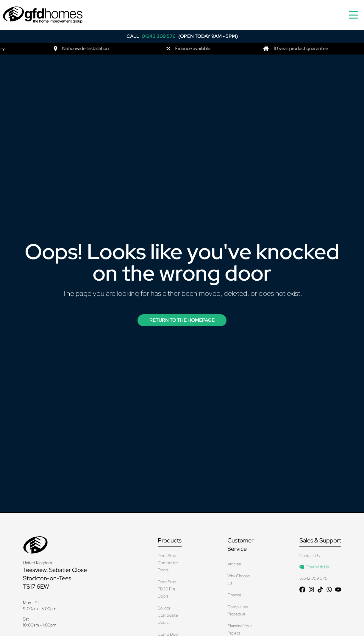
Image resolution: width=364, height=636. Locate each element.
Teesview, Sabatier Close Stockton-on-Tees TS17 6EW (55, 578)
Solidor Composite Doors (168, 615)
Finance (234, 595)
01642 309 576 (313, 578)
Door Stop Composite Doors (168, 563)
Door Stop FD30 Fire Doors (167, 589)
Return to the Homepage (182, 320)
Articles (234, 564)
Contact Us (310, 556)
